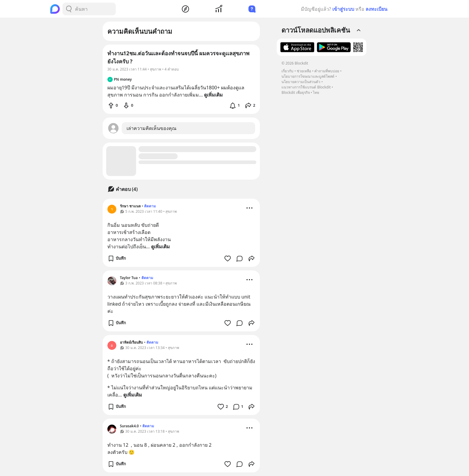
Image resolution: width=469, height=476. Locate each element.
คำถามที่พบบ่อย (327, 71)
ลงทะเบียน (376, 9)
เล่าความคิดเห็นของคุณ (151, 128)
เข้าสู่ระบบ (343, 9)
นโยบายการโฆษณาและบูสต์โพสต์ (308, 76)
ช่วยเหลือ (304, 71)
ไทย (316, 92)
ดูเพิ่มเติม (160, 247)
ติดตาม (150, 206)
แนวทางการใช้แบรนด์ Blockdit (306, 87)
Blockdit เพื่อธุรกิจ (296, 92)
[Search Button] (69, 9)
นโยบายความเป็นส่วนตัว (301, 82)
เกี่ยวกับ (287, 71)
